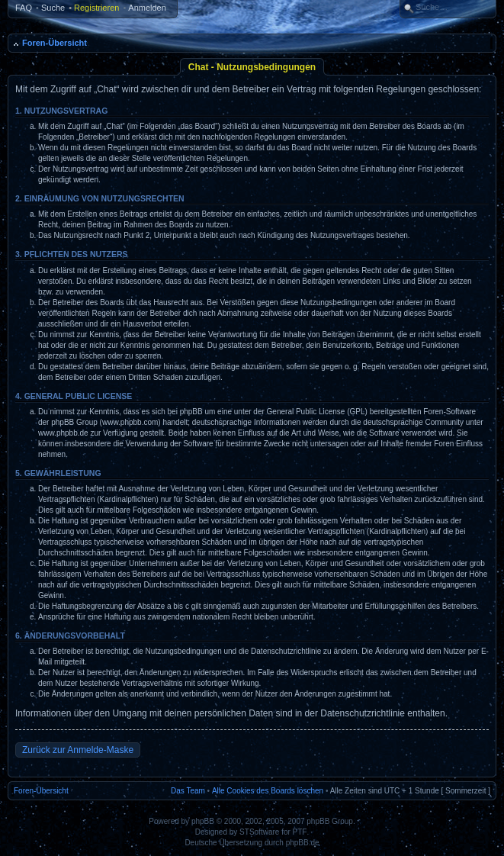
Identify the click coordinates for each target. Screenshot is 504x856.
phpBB (203, 821)
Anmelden (147, 8)
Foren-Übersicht (55, 43)
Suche (53, 8)
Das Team (188, 791)
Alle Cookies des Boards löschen (268, 791)
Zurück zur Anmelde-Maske (78, 750)
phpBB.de (303, 843)
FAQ (24, 8)
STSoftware (259, 832)
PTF (300, 832)
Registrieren (96, 8)
